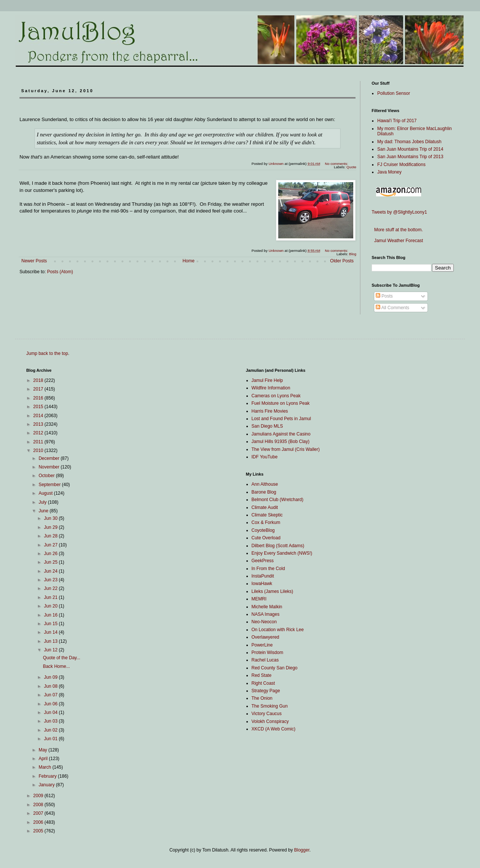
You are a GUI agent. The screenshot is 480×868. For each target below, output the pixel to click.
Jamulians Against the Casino (281, 434)
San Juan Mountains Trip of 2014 (410, 149)
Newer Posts (34, 261)
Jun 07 (51, 695)
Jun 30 (51, 518)
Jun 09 (51, 677)
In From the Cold (268, 569)
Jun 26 (51, 554)
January (47, 785)
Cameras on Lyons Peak (276, 396)
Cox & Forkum (266, 522)
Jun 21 (51, 597)
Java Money (389, 172)
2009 (39, 796)
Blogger (302, 850)
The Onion (262, 698)
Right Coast (263, 683)
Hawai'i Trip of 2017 (397, 121)
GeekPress (263, 561)
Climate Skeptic (267, 515)
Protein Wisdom (268, 652)
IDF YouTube (265, 457)
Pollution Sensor (394, 93)
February (48, 776)
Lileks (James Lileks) (272, 591)
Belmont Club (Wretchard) (278, 500)
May (43, 750)
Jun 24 (51, 571)
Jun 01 (51, 739)
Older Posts (342, 261)
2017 (39, 389)
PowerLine (262, 645)
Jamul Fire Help (267, 380)
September (50, 485)
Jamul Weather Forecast (397, 241)
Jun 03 (51, 721)
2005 (39, 831)
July (43, 502)
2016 (39, 398)
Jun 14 (51, 632)
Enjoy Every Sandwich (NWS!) (282, 553)
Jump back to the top (47, 353)
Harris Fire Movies (270, 411)
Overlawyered (265, 637)
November (50, 467)
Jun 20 (51, 606)
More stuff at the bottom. (397, 230)
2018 (39, 380)
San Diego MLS (267, 426)
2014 (39, 416)
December (50, 458)
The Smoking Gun (270, 706)
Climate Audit (265, 507)
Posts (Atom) (60, 272)
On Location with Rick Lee (278, 630)
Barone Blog (264, 492)
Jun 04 (51, 712)
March (46, 767)
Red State (262, 675)
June (44, 511)
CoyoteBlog (263, 530)
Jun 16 (51, 615)
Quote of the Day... (61, 658)
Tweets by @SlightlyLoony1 (399, 212)
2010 (39, 450)
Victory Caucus (267, 714)
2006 (39, 822)
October (47, 476)
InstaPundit (263, 576)
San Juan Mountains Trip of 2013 (410, 157)
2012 (39, 433)
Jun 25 (51, 562)
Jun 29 (51, 527)
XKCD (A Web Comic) (274, 729)
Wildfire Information (271, 388)
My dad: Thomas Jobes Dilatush (409, 142)
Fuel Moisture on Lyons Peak (281, 403)
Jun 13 (51, 641)
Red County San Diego (275, 668)
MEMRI (259, 599)
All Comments (392, 308)
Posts (384, 296)
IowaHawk (262, 584)
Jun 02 (51, 730)
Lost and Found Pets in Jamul (281, 419)
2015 (39, 407)
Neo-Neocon (264, 622)
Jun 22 (51, 588)
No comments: (337, 164)
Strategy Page (266, 691)
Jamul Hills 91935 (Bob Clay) (281, 441)
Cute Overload (266, 538)
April (44, 759)
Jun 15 (51, 624)
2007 (39, 813)
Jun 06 (51, 704)
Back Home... (56, 666)
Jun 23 (51, 580)
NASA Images (266, 614)
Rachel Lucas (265, 660)
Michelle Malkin (267, 607)
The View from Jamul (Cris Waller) (286, 449)
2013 (39, 424)
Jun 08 (51, 686)
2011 (39, 442)
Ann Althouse (265, 484)
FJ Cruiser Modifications (401, 165)
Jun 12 (51, 650)
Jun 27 (51, 545)
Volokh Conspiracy (270, 721)
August (46, 493)
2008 (39, 805)
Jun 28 (51, 536)
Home (189, 261)
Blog (353, 254)
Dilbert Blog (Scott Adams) (278, 546)
